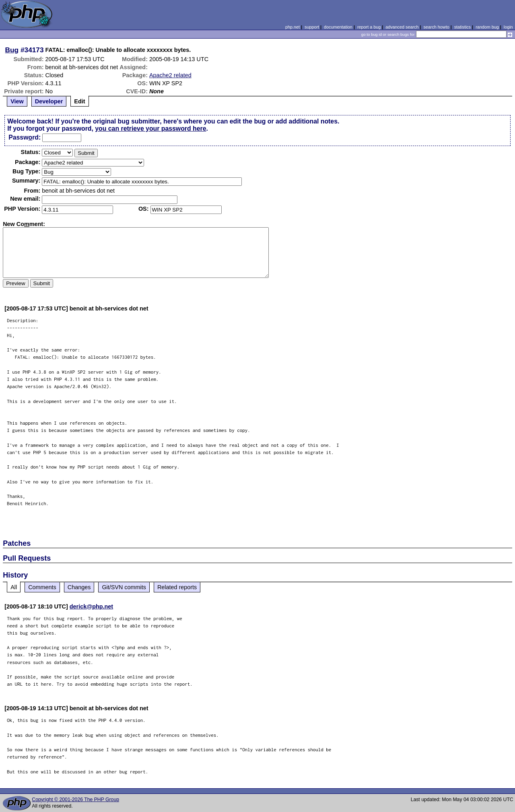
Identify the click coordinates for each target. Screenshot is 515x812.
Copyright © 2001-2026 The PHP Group (75, 800)
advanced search (402, 27)
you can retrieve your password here (150, 128)
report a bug (369, 27)
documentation (338, 27)
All (14, 587)
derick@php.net (91, 606)
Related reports (177, 587)
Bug (12, 50)
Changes (79, 587)
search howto (436, 27)
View (17, 101)
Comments (42, 587)
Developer (49, 101)
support (312, 27)
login (508, 27)
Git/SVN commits (124, 587)
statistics (462, 27)
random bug (487, 27)
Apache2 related (170, 75)
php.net (293, 27)
